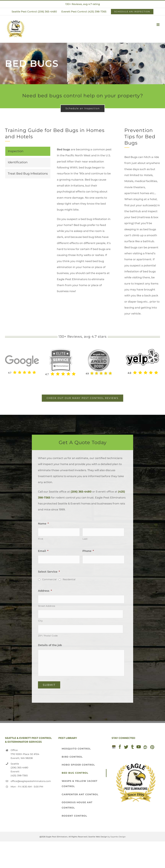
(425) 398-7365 (19, 775)
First (41, 539)
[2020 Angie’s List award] (99, 350)
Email (43, 551)
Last (85, 539)
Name (43, 524)
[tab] (28, 151)
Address (45, 591)
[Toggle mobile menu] (158, 25)
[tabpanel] (84, 222)
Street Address (47, 606)
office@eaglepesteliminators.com (31, 781)
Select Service (49, 572)
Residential (69, 579)
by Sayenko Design (117, 837)
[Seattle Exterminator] (22, 352)
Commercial (49, 579)
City (40, 621)
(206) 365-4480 (81, 492)
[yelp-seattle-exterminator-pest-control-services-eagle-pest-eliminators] (142, 350)
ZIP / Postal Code (48, 636)
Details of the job (50, 645)
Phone (88, 551)
